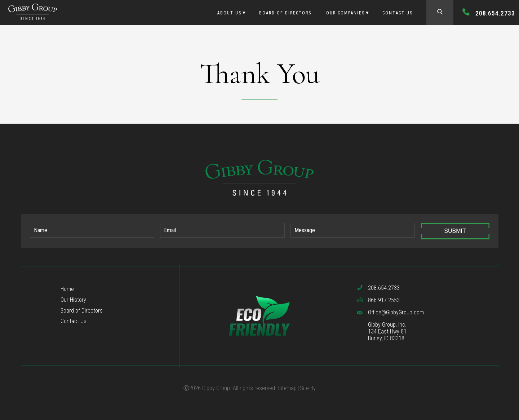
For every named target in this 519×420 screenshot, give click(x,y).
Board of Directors (285, 13)
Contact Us (398, 13)
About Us (229, 13)
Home (67, 289)
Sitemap (287, 388)
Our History (73, 300)
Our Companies (345, 13)
